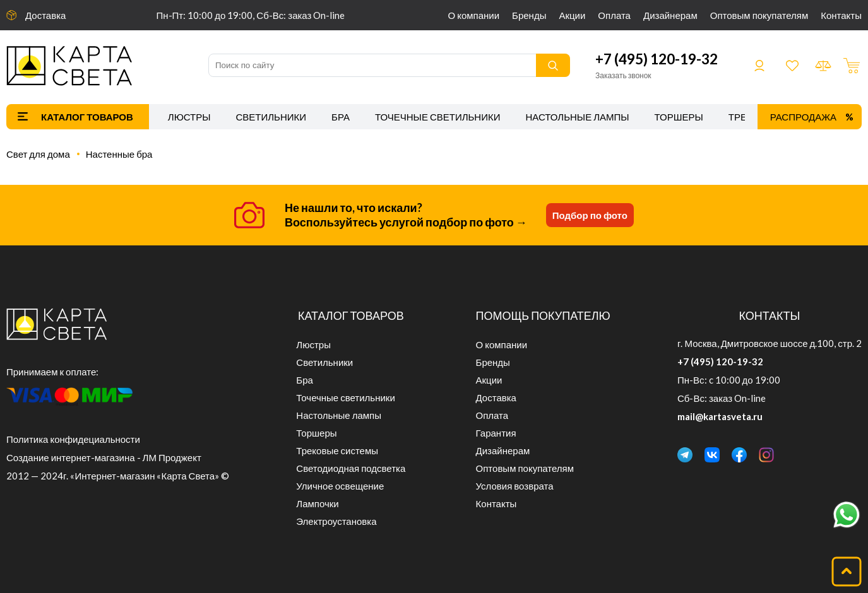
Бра (341, 117)
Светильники (271, 117)
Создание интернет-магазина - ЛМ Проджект (104, 457)
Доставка (45, 15)
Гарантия (496, 433)
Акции (572, 15)
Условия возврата (515, 486)
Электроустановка (336, 521)
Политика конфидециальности (73, 439)
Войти (759, 66)
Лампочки (317, 503)
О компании (474, 15)
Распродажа (803, 117)
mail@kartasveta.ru (720, 416)
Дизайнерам (670, 15)
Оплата (614, 15)
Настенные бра (119, 154)
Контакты (841, 15)
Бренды (529, 15)
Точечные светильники (438, 117)
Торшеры (679, 117)
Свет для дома (38, 154)
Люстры (189, 117)
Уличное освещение (340, 486)
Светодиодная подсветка (351, 468)
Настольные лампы (578, 117)
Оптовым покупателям (759, 15)
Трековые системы (337, 450)
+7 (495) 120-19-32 (657, 59)
